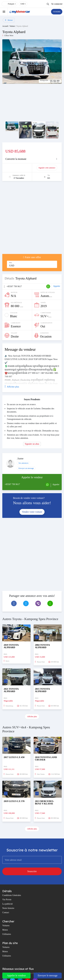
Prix (11, 263)
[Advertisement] (32, 219)
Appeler (57, 286)
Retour (9, 20)
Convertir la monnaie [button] (16, 159)
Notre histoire (8, 908)
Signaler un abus (32, 444)
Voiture (12, 26)
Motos (5, 930)
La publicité (7, 904)
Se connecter (57, 4)
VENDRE (57, 12)
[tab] (32, 159)
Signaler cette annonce (47, 168)
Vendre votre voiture (32, 512)
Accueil (5, 26)
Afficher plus (32, 717)
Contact (6, 912)
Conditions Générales (12, 895)
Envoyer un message (26, 468)
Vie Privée (7, 900)
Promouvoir (19, 168)
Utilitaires (7, 934)
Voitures (6, 926)
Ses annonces (23, 463)
